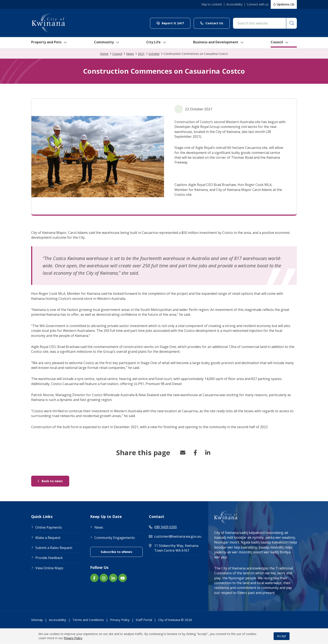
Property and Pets (48, 43)
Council (284, 43)
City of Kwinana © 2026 (175, 620)
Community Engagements (115, 538)
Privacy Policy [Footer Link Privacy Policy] (120, 620)
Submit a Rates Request (54, 548)
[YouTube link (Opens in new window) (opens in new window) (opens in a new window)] (123, 578)
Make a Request (48, 538)
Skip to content (212, 4)
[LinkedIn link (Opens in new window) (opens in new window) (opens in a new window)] (113, 578)
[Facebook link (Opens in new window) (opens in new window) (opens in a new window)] (94, 578)
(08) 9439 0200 (163, 527)
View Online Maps (49, 568)
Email (183, 453)
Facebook (195, 453)
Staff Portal (144, 620)
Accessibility (234, 4)
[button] (291, 23)
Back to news (53, 481)
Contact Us (215, 23)
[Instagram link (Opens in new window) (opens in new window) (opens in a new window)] (104, 578)
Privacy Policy (73, 638)
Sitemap (37, 620)
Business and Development (221, 43)
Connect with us (258, 4)
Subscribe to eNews (122, 552)
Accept (282, 636)
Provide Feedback (49, 558)
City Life (157, 43)
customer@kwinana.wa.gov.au (175, 537)
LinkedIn (208, 453)
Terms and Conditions (88, 620)
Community (107, 43)
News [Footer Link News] (99, 528)
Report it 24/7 (173, 23)
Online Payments (49, 528)
